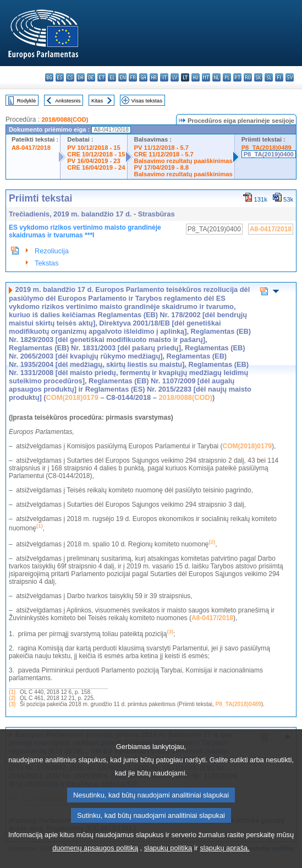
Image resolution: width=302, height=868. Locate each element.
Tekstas (46, 263)
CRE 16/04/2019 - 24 (96, 167)
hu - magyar (196, 77)
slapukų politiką (168, 861)
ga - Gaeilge (143, 77)
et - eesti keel (101, 77)
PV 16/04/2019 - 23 (94, 161)
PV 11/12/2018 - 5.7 (162, 148)
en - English (122, 77)
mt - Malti (206, 77)
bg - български (49, 77)
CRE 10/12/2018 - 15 (96, 154)
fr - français (133, 77)
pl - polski (227, 77)
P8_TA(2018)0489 (267, 148)
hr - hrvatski (154, 77)
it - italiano (164, 77)
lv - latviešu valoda (175, 77)
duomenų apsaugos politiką (95, 861)
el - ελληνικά (112, 77)
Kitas (97, 101)
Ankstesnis (68, 101)
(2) (12, 698)
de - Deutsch (91, 77)
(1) (12, 692)
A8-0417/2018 (31, 148)
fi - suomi (279, 77)
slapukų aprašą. (224, 861)
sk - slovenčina (258, 77)
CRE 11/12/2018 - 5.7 (164, 154)
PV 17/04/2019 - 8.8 (162, 167)
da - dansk (81, 77)
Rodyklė (27, 101)
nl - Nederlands (216, 77)
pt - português (237, 77)
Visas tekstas (147, 101)
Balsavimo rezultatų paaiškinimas (183, 161)
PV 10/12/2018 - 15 (94, 148)
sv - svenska (290, 77)
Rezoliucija (52, 251)
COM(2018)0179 (72, 397)
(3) (12, 704)
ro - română (248, 77)
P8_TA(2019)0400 (269, 154)
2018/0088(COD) (65, 120)
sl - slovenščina (269, 77)
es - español (60, 77)
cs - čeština (70, 77)
